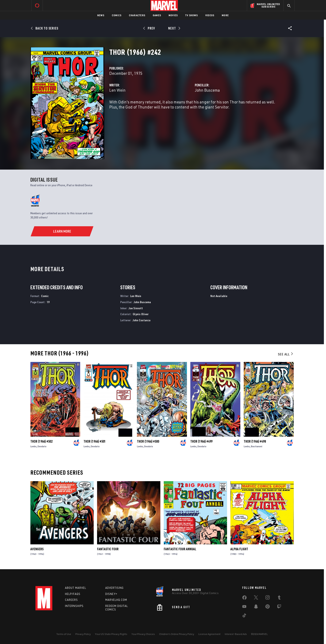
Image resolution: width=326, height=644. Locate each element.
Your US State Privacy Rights (111, 634)
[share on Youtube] (244, 607)
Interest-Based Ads (236, 634)
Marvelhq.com (116, 600)
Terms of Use (64, 634)
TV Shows (191, 15)
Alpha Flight (239, 549)
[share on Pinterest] (268, 607)
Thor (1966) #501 (95, 441)
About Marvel (76, 588)
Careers (71, 600)
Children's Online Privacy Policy (177, 634)
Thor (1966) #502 (41, 441)
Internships (74, 606)
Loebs (33, 446)
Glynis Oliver (141, 314)
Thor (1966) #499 (201, 441)
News (101, 15)
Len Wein (117, 90)
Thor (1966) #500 (148, 441)
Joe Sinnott (136, 308)
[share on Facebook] (244, 598)
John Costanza (141, 320)
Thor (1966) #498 (255, 441)
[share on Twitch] (279, 607)
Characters (137, 15)
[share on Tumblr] (279, 598)
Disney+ (111, 594)
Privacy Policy (83, 634)
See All (286, 354)
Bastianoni (257, 446)
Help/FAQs (73, 594)
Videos (210, 15)
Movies (173, 15)
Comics (117, 15)
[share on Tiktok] (244, 616)
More (225, 15)
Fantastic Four (108, 549)
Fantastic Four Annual (180, 549)
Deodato (42, 446)
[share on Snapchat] (256, 607)
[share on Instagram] (268, 598)
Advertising (114, 588)
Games (157, 15)
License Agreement (209, 634)
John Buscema (207, 90)
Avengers (37, 549)
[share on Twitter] (256, 598)
